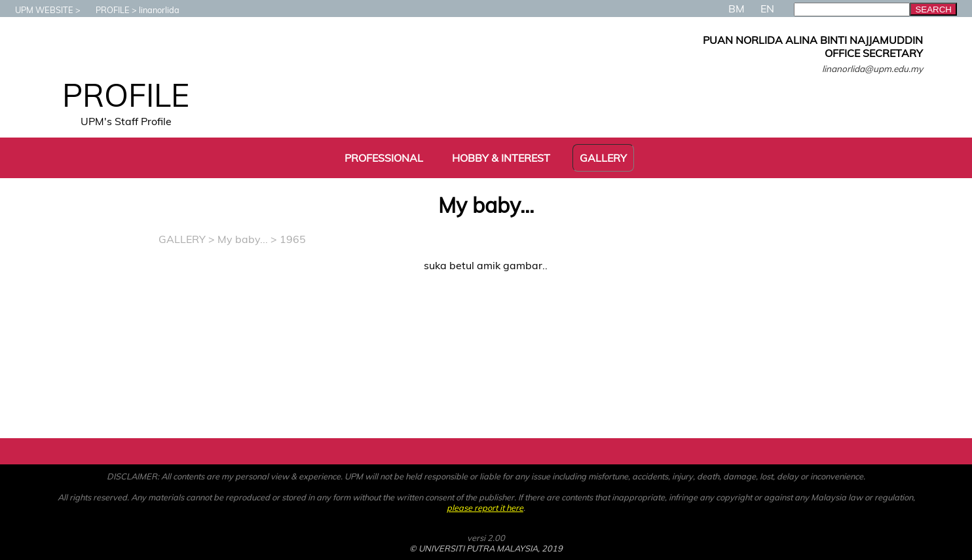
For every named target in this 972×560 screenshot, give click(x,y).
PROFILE (106, 10)
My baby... (243, 239)
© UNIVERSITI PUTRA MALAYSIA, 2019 (486, 548)
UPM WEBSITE (38, 10)
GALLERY (182, 239)
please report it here (485, 508)
